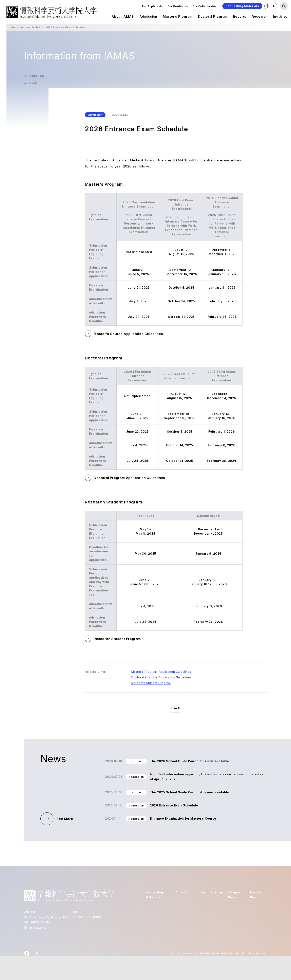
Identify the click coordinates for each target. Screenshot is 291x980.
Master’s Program (178, 17)
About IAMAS (123, 17)
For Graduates (178, 6)
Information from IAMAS (25, 27)
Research (260, 17)
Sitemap (217, 892)
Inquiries (280, 17)
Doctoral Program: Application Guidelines (161, 677)
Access (181, 892)
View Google (37, 928)
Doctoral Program (213, 17)
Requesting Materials (242, 6)
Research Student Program (151, 683)
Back (176, 708)
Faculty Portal (256, 895)
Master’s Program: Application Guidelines (161, 672)
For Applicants (152, 6)
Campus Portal (234, 895)
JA (270, 6)
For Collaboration (205, 6)
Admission (148, 17)
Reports (240, 17)
